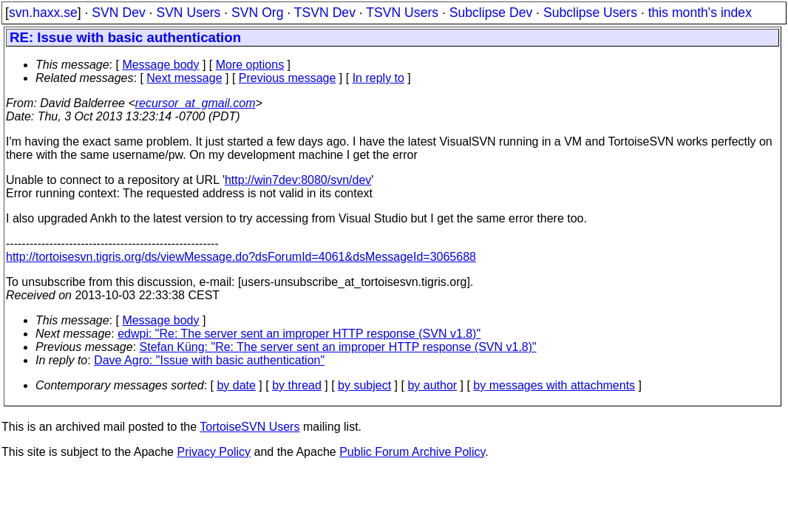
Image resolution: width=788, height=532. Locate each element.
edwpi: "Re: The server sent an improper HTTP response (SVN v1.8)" (299, 334)
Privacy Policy (214, 452)
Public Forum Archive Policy (412, 452)
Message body (160, 65)
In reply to (378, 78)
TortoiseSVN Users (249, 427)
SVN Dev (118, 13)
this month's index (700, 13)
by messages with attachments (554, 385)
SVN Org (257, 13)
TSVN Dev (325, 13)
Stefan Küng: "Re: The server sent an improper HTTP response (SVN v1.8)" (338, 347)
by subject (364, 385)
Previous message (288, 78)
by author (432, 385)
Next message (184, 78)
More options (250, 65)
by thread (297, 385)
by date (236, 385)
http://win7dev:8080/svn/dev (298, 180)
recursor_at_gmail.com (196, 103)
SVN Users (188, 13)
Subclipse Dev (491, 13)
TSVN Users (402, 13)
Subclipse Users (590, 13)
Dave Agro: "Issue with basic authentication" (209, 360)
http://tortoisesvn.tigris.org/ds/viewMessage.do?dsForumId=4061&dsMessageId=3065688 (241, 257)
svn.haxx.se (43, 13)
